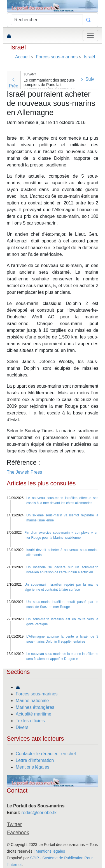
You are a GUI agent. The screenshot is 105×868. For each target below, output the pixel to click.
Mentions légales (32, 767)
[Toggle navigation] (90, 35)
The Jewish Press (24, 472)
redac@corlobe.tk (39, 813)
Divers (22, 727)
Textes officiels (30, 721)
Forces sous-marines (37, 694)
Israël (18, 47)
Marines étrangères (35, 707)
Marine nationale (32, 701)
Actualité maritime (33, 714)
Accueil (22, 57)
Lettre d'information (35, 760)
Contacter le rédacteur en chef (46, 754)
